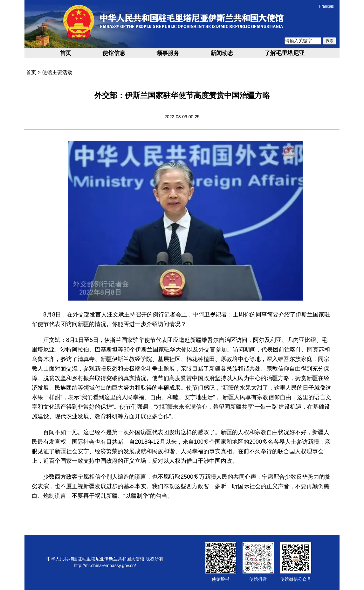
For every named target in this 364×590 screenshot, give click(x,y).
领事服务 (168, 53)
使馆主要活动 (57, 72)
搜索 (330, 41)
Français (326, 6)
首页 (65, 53)
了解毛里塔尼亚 (285, 53)
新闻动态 (222, 53)
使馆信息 (114, 53)
